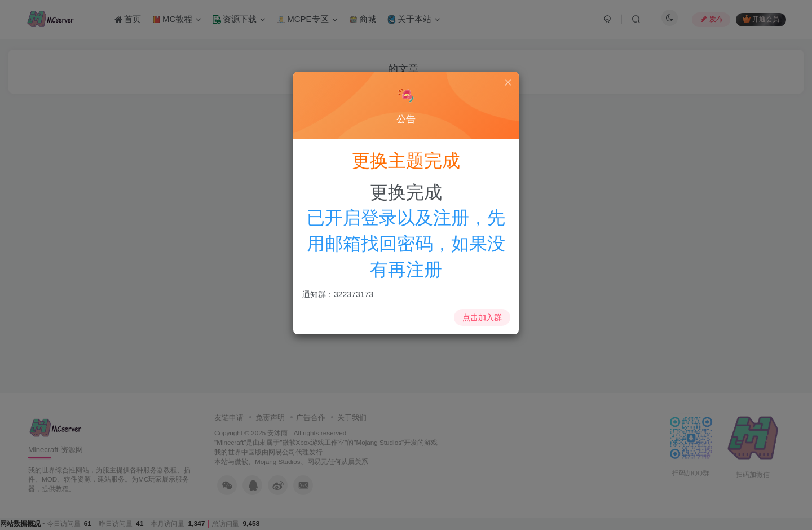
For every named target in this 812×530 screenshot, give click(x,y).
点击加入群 (481, 316)
